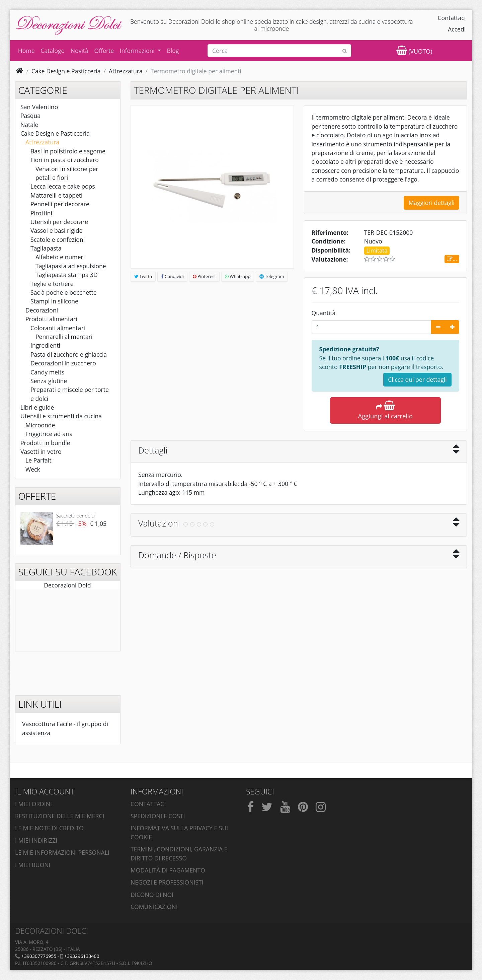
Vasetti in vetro (41, 451)
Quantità (324, 313)
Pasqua (30, 116)
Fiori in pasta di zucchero (65, 160)
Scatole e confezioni (58, 239)
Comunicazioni (154, 907)
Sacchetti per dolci (75, 516)
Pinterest (205, 276)
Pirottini (41, 213)
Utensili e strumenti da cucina (61, 416)
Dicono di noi (152, 895)
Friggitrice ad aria (49, 434)
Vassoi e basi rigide (56, 230)
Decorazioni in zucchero (63, 363)
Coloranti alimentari (58, 328)
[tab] (299, 452)
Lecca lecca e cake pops (63, 186)
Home (26, 51)
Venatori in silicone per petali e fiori (67, 173)
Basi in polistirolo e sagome (68, 151)
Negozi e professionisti (167, 882)
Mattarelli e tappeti (57, 195)
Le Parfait (38, 460)
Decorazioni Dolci (68, 585)
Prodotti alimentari (51, 319)
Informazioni (138, 51)
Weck (33, 469)
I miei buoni (33, 865)
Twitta (143, 276)
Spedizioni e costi (158, 816)
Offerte (104, 51)
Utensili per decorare (59, 222)
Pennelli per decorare (60, 204)
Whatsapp (238, 276)
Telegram (272, 276)
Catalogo (53, 51)
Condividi (172, 276)
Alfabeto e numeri (60, 257)
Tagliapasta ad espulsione (71, 266)
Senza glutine (49, 381)
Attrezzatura (42, 142)
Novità (79, 51)
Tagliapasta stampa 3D (67, 275)
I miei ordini (33, 804)
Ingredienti (45, 345)
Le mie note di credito (49, 828)
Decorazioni (42, 310)
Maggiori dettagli (431, 203)
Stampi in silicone (54, 301)
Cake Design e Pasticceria (55, 133)
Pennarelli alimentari (64, 337)
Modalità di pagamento (168, 870)
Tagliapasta (46, 248)
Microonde (40, 425)
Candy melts (47, 372)
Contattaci (452, 18)
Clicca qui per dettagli (417, 379)
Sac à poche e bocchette (64, 292)
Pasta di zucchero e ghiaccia (69, 354)
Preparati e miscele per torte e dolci (70, 394)
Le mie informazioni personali (62, 852)
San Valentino (39, 107)
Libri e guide (37, 407)
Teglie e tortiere (52, 284)
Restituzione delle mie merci (60, 816)
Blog (173, 51)
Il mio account (45, 792)
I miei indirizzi (36, 840)
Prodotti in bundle (45, 443)
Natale (29, 125)
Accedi (457, 29)
